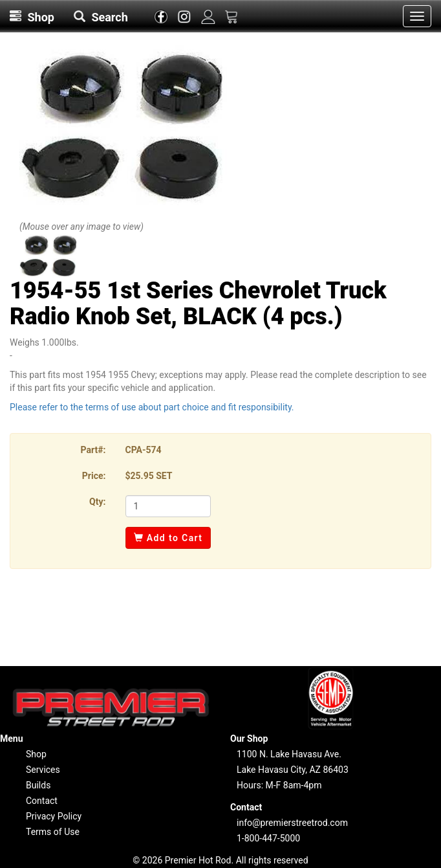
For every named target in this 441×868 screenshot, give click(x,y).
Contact (42, 801)
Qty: (97, 502)
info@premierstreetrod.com (292, 823)
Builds (38, 785)
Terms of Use (53, 832)
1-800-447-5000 (268, 838)
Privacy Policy (54, 816)
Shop (36, 754)
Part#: (93, 450)
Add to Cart (168, 538)
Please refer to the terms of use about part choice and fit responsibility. (152, 407)
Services (43, 770)
